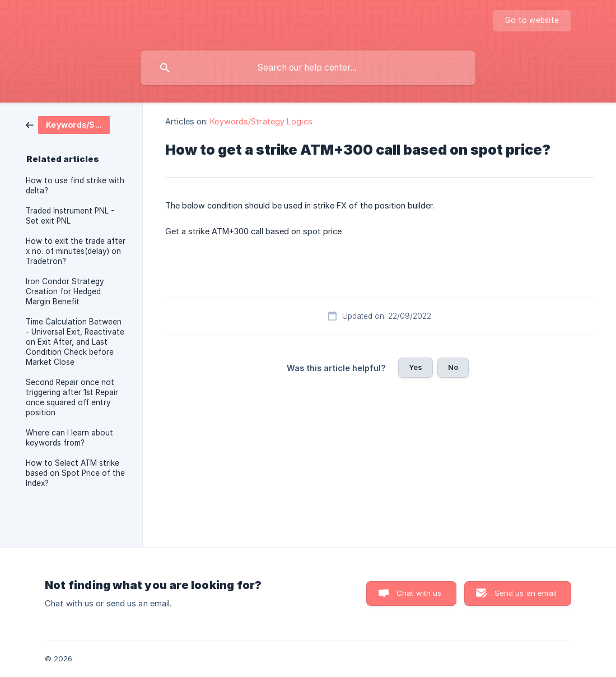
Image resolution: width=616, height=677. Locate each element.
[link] (68, 124)
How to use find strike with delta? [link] (75, 186)
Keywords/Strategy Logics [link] (261, 121)
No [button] (453, 367)
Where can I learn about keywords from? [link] (69, 438)
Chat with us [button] (419, 593)
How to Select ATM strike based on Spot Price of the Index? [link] (75, 473)
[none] (532, 21)
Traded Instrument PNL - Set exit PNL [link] (70, 216)
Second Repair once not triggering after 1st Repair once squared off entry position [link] (72, 397)
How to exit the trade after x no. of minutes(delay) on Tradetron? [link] (76, 251)
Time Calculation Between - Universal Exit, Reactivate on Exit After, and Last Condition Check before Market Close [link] (75, 342)
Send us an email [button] (526, 593)
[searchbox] (308, 68)
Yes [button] (416, 367)
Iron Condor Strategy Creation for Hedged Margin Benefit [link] (65, 291)
